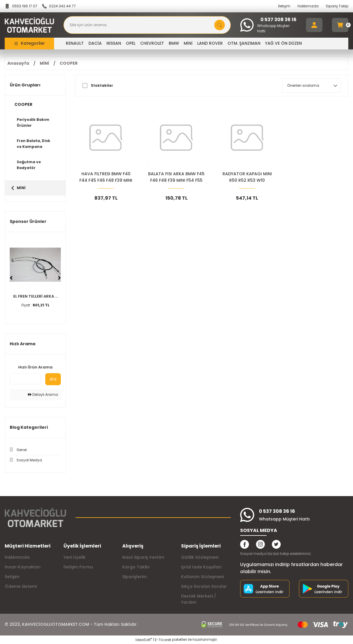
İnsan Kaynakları (23, 567)
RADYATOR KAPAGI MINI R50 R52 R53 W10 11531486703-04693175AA (247, 177)
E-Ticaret (163, 640)
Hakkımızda (308, 6)
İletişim (284, 6)
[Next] (59, 278)
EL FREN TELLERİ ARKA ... (35, 296)
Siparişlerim (134, 577)
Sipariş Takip (337, 6)
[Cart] (340, 25)
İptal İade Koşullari (201, 567)
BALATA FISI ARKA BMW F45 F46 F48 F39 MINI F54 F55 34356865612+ (176, 177)
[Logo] (29, 25)
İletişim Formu (78, 567)
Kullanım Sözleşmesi (203, 577)
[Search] (147, 25)
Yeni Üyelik (75, 557)
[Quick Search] (25, 379)
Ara (53, 379)
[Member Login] (314, 25)
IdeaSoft (144, 640)
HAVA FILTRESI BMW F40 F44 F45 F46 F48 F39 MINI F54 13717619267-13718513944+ (106, 177)
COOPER (69, 63)
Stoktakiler (102, 86)
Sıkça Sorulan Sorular (204, 586)
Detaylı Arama (43, 394)
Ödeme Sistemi (21, 586)
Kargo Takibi (136, 567)
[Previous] (11, 278)
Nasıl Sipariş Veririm (143, 557)
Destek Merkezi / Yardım (199, 599)
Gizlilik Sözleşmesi (200, 557)
